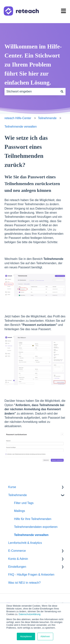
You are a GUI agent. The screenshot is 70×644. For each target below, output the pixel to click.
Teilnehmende (47, 118)
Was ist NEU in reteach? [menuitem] (24, 583)
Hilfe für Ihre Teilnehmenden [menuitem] (33, 519)
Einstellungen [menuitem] (17, 567)
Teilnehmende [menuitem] (18, 495)
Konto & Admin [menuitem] (18, 559)
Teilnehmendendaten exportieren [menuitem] (36, 527)
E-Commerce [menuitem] (17, 551)
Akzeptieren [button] (26, 636)
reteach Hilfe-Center (18, 118)
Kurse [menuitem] (12, 487)
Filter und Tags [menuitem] (24, 503)
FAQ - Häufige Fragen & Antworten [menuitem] (31, 575)
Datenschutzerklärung (30, 614)
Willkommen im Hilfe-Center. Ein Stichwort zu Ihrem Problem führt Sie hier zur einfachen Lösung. (33, 64)
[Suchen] (62, 92)
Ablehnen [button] (45, 636)
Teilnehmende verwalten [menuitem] (31, 535)
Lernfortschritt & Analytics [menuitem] (25, 543)
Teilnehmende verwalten (21, 127)
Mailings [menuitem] (20, 511)
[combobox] (31, 92)
